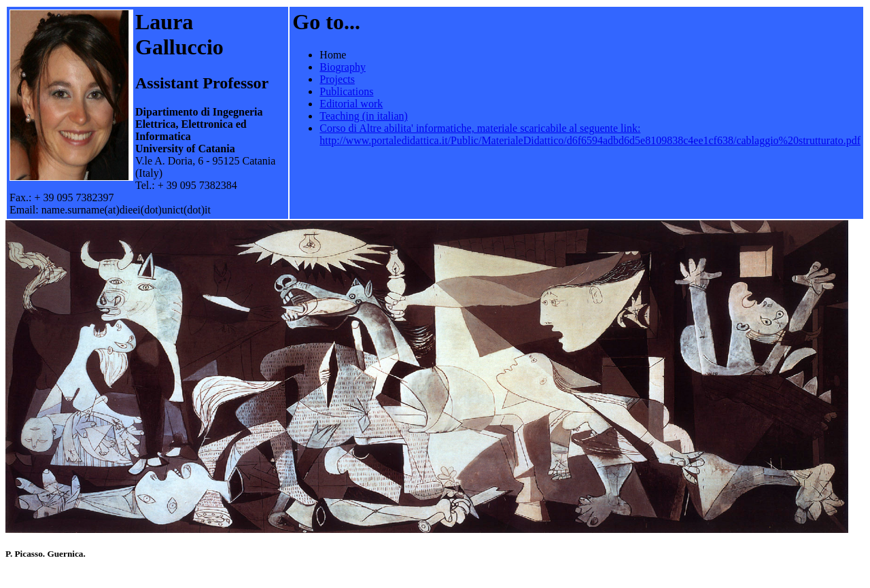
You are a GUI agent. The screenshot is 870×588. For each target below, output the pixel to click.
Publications (346, 91)
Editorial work (351, 104)
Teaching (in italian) (364, 116)
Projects (337, 79)
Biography (343, 67)
